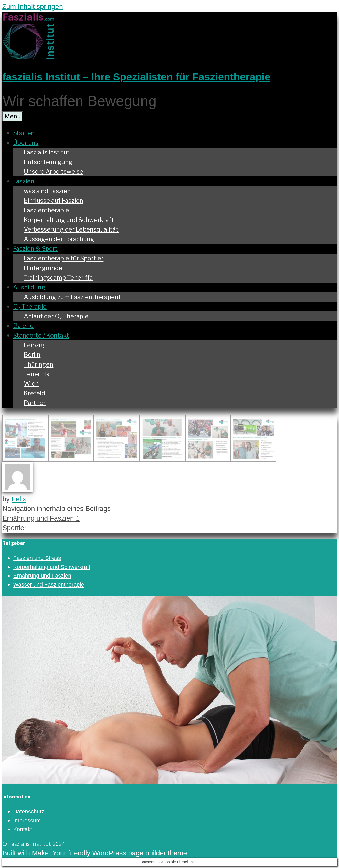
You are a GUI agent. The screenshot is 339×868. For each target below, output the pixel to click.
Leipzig (34, 345)
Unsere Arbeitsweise (54, 171)
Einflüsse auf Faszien (54, 200)
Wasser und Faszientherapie (49, 585)
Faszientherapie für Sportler (64, 258)
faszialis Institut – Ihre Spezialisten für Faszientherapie (136, 77)
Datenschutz (29, 812)
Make (40, 853)
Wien (31, 384)
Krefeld (34, 393)
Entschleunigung (48, 162)
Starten (24, 133)
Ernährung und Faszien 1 (41, 518)
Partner (35, 403)
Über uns (26, 143)
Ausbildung (29, 287)
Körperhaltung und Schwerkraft (69, 220)
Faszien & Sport (35, 249)
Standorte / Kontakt (41, 335)
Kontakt (23, 829)
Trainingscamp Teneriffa (58, 278)
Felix (19, 499)
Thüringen (39, 364)
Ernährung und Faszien (42, 576)
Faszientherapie (46, 210)
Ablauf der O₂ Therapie (56, 316)
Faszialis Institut (47, 152)
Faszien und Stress (37, 558)
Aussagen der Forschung (59, 239)
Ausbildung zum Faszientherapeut (72, 297)
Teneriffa (37, 374)
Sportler (14, 528)
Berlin (32, 355)
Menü (13, 116)
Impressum (27, 820)
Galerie (23, 326)
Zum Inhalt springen (33, 7)
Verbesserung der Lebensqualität (71, 229)
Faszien (24, 181)
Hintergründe (43, 268)
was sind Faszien (47, 191)
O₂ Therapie (30, 306)
